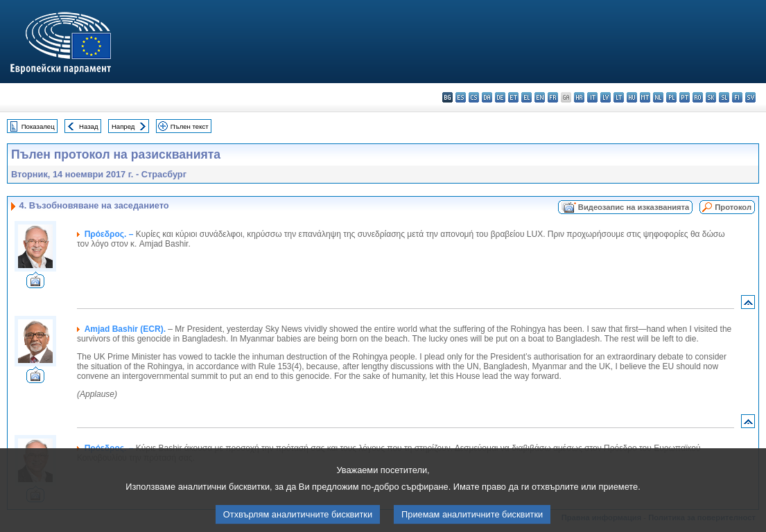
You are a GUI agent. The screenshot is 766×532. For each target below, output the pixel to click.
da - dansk (487, 97)
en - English (540, 97)
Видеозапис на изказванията (634, 207)
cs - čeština (474, 97)
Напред (123, 126)
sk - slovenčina (711, 97)
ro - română (698, 97)
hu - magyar (632, 97)
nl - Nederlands (658, 97)
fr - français (553, 97)
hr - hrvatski (579, 97)
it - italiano (592, 97)
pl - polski (671, 97)
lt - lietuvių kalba (619, 97)
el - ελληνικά (526, 97)
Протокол (733, 207)
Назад (89, 126)
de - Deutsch (500, 97)
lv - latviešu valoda (606, 97)
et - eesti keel (513, 97)
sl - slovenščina (724, 97)
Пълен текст (190, 126)
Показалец (38, 126)
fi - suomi (737, 97)
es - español (461, 97)
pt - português (685, 97)
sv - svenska (750, 97)
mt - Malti (645, 97)
